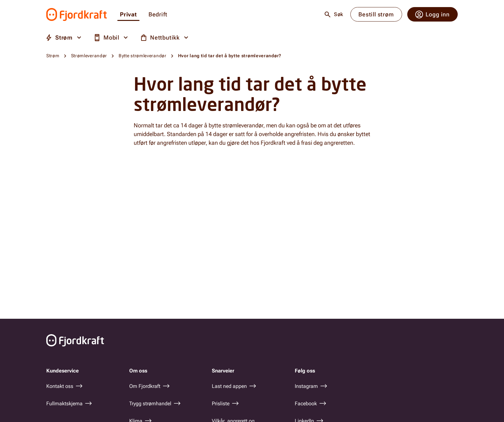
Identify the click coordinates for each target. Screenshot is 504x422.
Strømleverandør (89, 56)
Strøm (53, 56)
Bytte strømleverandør (143, 56)
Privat (128, 15)
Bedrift (158, 15)
